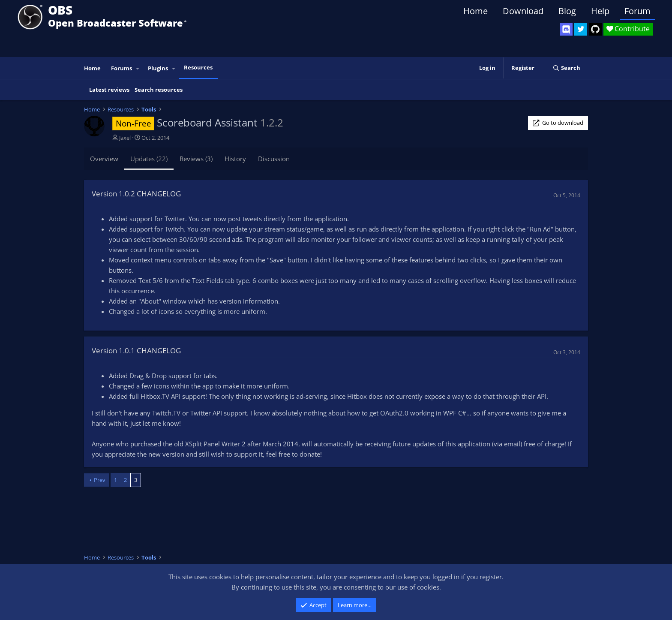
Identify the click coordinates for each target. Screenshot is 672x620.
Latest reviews (109, 90)
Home (475, 11)
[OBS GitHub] (595, 29)
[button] (138, 68)
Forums (121, 68)
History (235, 159)
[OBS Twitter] (581, 29)
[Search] (566, 68)
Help (600, 11)
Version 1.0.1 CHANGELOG (136, 351)
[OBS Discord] (566, 29)
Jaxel (125, 138)
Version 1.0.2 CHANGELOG (136, 194)
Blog (567, 11)
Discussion (274, 159)
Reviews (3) (196, 159)
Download (523, 11)
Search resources (159, 90)
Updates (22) (149, 159)
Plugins (158, 68)
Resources (198, 67)
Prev (100, 480)
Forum (637, 11)
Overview (104, 159)
